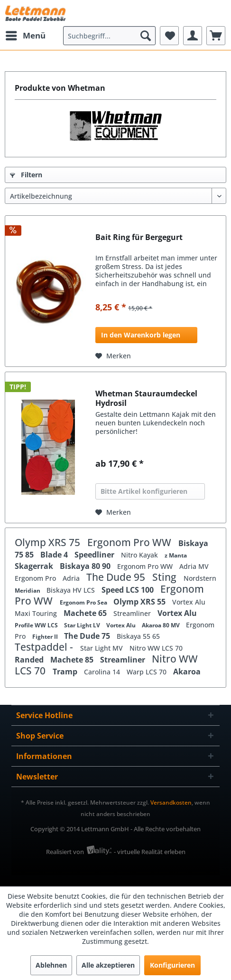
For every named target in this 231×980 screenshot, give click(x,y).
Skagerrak (35, 566)
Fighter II (46, 637)
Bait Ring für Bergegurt (139, 237)
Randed (30, 660)
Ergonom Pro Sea (84, 602)
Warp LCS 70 (148, 672)
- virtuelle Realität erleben (150, 852)
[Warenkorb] (216, 36)
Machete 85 (73, 660)
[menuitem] (25, 36)
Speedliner (95, 555)
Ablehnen (51, 965)
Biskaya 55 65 (138, 636)
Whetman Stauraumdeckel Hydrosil (146, 398)
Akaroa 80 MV (162, 625)
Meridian (28, 591)
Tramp (66, 672)
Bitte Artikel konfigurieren (144, 491)
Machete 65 (86, 613)
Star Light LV (83, 625)
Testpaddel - (45, 647)
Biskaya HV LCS (72, 590)
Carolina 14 (103, 672)
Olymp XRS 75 (49, 542)
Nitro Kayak (140, 555)
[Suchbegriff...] (109, 36)
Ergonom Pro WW (130, 542)
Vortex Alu (189, 602)
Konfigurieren (172, 965)
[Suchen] (146, 36)
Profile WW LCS (37, 625)
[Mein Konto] (193, 36)
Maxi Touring (37, 613)
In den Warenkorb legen (141, 335)
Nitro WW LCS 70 (156, 648)
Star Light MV (102, 648)
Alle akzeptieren (108, 965)
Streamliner (133, 613)
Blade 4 (55, 555)
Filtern (26, 175)
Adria (72, 578)
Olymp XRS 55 (140, 602)
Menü (26, 34)
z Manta (176, 555)
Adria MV (194, 566)
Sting (166, 577)
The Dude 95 (117, 577)
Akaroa (187, 672)
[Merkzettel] (169, 36)
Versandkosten (171, 802)
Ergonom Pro (36, 578)
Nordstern (200, 578)
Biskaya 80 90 (86, 566)
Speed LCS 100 (129, 590)
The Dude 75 (88, 636)
